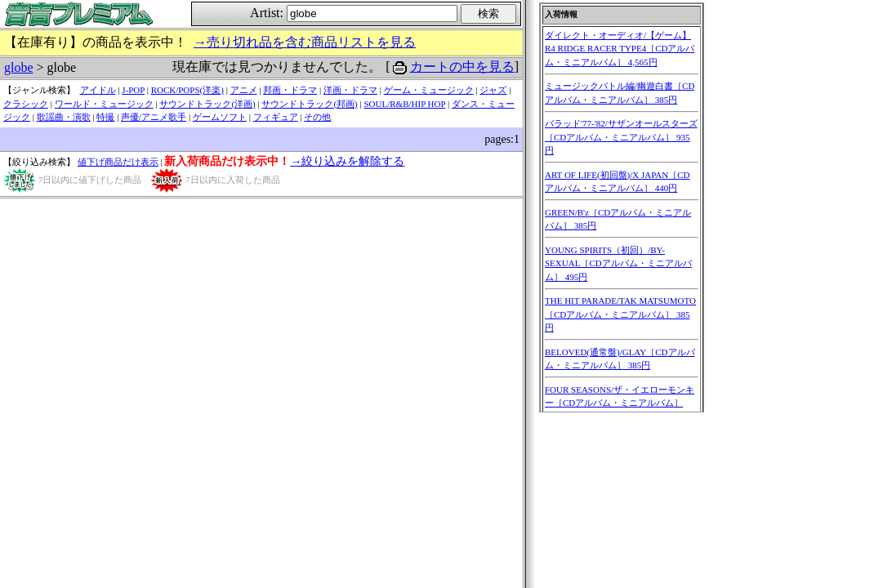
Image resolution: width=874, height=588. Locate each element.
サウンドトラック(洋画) (207, 104)
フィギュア (276, 117)
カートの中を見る (462, 67)
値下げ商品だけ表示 (118, 162)
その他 (317, 117)
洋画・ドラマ (350, 90)
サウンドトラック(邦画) (309, 104)
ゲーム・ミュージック (429, 90)
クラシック (26, 104)
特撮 (105, 117)
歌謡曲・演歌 (64, 117)
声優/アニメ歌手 (154, 117)
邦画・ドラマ (290, 90)
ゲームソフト (220, 117)
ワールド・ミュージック (104, 104)
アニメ (244, 90)
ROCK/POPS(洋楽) (187, 90)
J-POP (133, 90)
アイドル (98, 90)
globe (19, 67)
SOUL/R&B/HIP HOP (404, 104)
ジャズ (493, 90)
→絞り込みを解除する (347, 161)
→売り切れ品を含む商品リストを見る (305, 42)
